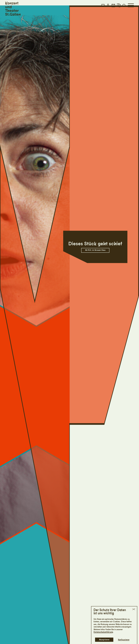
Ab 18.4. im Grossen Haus (95, 250)
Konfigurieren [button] (124, 640)
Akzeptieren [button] (104, 640)
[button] (103, 5)
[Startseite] (13, 9)
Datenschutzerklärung (103, 632)
